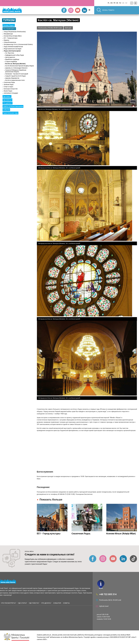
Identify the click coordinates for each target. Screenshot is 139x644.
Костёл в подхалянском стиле (15, 80)
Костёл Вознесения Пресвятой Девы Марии (19, 66)
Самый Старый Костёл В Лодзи (15, 76)
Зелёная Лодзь (9, 84)
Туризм (9, 20)
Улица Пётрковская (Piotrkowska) (15, 32)
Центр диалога (10, 57)
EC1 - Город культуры (11, 38)
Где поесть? (7, 100)
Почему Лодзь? (9, 25)
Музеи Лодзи (8, 91)
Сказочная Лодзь (9, 82)
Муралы (6, 40)
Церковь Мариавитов (12, 78)
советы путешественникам (13, 106)
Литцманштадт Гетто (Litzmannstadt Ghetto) (18, 44)
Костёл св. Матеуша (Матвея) (15, 64)
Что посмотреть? (9, 29)
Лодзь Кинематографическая (13, 47)
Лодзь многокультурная (12, 51)
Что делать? (8, 103)
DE (117, 3)
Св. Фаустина (10, 53)
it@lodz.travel (104, 606)
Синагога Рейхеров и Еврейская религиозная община (16, 71)
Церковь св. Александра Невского (16, 68)
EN (112, 3)
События (6, 110)
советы (66, 603)
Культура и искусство (11, 89)
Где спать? (7, 96)
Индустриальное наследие (13, 49)
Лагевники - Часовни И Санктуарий (17, 74)
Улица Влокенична (10, 42)
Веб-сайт (68, 28)
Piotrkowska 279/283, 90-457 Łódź (50, 28)
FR (114, 3)
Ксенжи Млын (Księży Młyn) (13, 36)
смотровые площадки (11, 93)
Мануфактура (8, 34)
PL (109, 3)
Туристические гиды (10, 113)
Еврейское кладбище (12, 59)
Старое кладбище (11, 62)
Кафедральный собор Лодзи (15, 55)
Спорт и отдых (8, 87)
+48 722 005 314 (108, 594)
